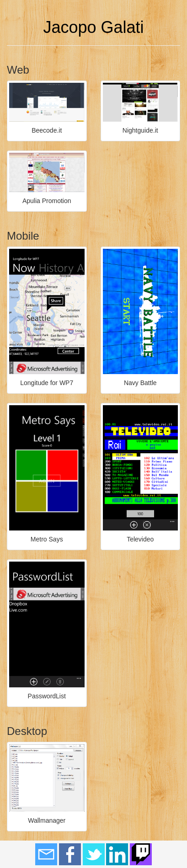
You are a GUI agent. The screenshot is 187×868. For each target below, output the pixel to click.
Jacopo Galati (93, 27)
